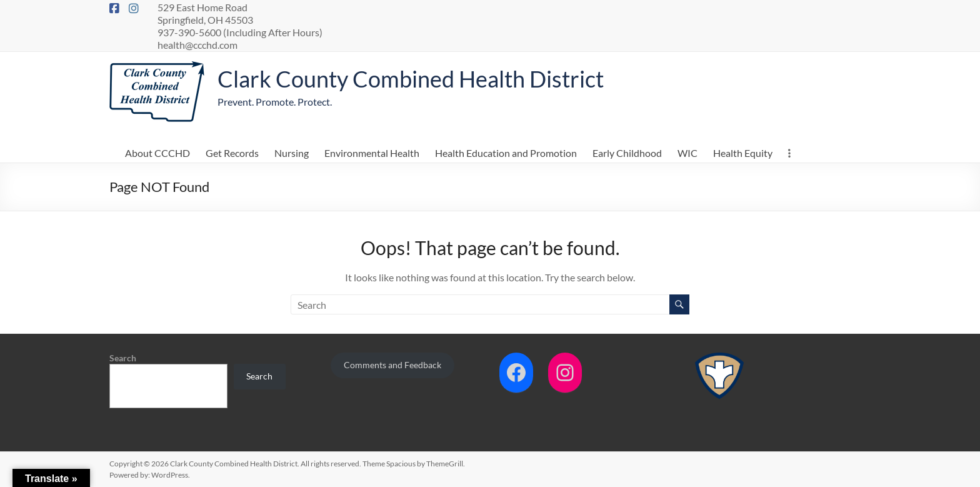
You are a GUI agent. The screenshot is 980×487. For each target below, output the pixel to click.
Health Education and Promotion (506, 153)
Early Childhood (627, 153)
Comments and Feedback (392, 365)
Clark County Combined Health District (411, 79)
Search (123, 358)
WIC (687, 153)
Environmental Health (372, 153)
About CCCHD (157, 153)
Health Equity (743, 153)
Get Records (232, 153)
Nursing (292, 153)
